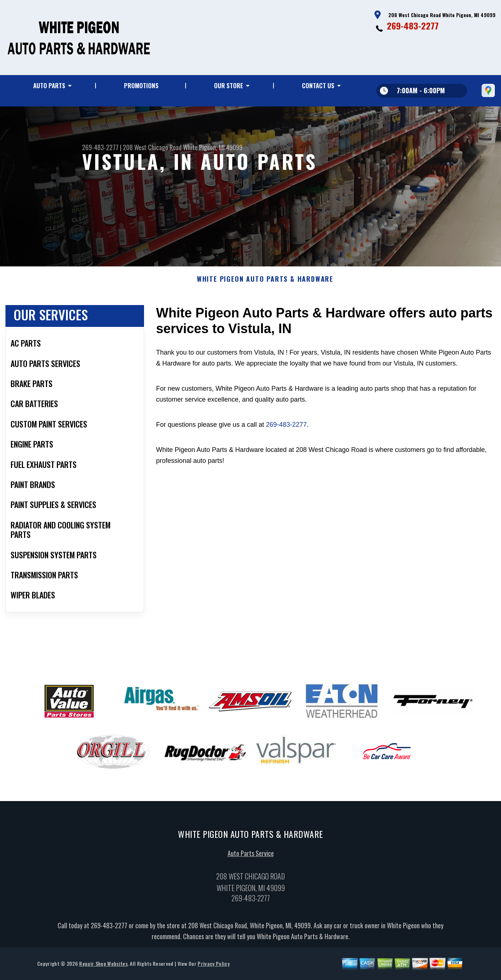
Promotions (141, 85)
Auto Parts (49, 85)
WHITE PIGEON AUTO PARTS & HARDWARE (265, 292)
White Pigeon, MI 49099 (213, 147)
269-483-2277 (413, 26)
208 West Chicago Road (152, 147)
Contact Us (318, 85)
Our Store (229, 85)
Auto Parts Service (251, 866)
